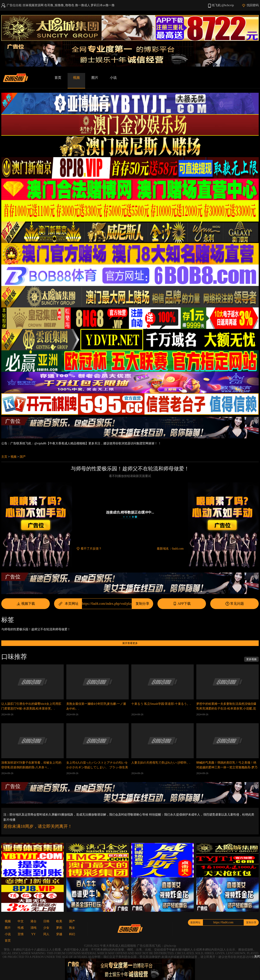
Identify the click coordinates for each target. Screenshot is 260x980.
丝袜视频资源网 (33, 5)
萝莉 (59, 928)
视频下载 (26, 604)
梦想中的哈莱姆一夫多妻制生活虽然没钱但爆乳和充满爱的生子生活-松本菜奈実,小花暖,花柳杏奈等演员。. (226, 709)
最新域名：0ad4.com (170, 549)
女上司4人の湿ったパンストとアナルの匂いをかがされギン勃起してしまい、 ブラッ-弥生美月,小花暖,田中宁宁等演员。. (97, 767)
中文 (21, 921)
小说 (113, 78)
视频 (76, 78)
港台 (33, 921)
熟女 (72, 928)
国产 (23, 457)
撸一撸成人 (83, 5)
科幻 (72, 934)
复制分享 (142, 604)
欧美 (59, 921)
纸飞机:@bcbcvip (223, 5)
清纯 (33, 928)
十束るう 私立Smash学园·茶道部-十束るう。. (161, 704)
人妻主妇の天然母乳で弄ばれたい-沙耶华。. (161, 763)
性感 (21, 928)
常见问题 (235, 604)
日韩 (46, 921)
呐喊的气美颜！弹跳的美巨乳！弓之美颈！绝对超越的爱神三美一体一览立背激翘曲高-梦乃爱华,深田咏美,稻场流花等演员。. (227, 767)
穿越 (59, 934)
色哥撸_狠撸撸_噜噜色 (59, 5)
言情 (21, 934)
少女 (46, 928)
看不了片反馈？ (91, 549)
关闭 (257, 956)
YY (33, 934)
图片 (95, 78)
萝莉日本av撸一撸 (103, 5)
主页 (4, 457)
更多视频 (251, 659)
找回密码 (253, 5)
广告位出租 (14, 5)
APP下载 (182, 604)
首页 (58, 78)
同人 (46, 934)
